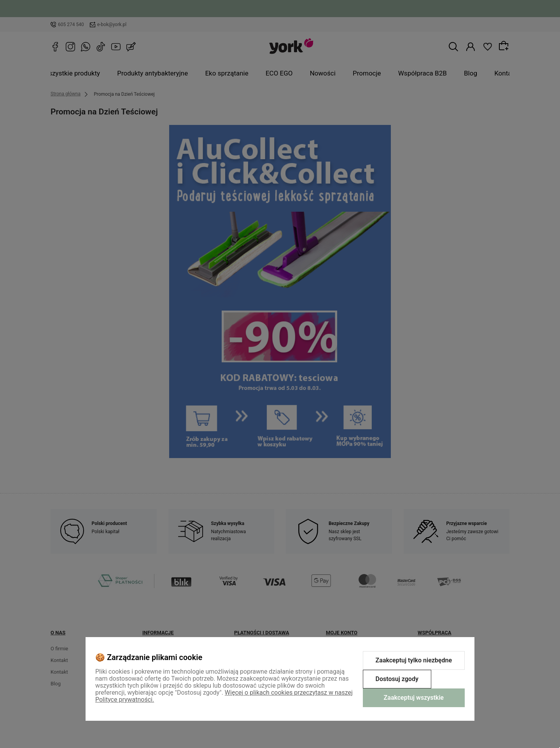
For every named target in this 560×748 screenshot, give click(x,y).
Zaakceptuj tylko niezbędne (414, 660)
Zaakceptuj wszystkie (414, 698)
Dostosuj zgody (397, 679)
